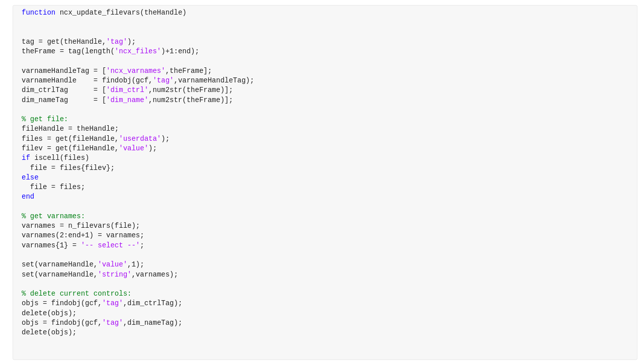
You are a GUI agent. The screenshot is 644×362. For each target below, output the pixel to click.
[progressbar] (352, 206)
